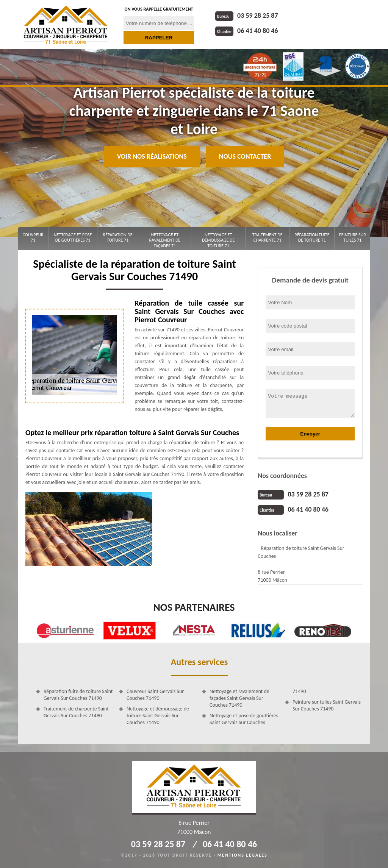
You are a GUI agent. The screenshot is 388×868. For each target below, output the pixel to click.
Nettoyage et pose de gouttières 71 (73, 237)
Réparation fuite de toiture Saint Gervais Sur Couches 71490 (78, 695)
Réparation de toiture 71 (118, 237)
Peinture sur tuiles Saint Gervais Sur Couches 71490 (327, 705)
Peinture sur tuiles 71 (353, 237)
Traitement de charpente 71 (268, 237)
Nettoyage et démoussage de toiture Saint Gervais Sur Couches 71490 (158, 716)
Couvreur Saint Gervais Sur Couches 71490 (155, 695)
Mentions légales (242, 855)
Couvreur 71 (33, 237)
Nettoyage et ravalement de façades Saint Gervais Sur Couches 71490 (239, 698)
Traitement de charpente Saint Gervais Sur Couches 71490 (76, 712)
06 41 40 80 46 (247, 31)
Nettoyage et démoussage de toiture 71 (218, 240)
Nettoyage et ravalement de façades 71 (165, 240)
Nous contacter (245, 156)
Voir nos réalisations (152, 156)
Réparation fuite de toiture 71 (312, 237)
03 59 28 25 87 (247, 16)
